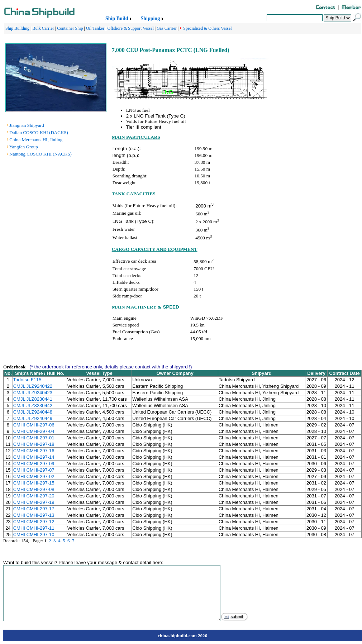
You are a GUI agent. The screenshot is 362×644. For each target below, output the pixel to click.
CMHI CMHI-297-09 (34, 464)
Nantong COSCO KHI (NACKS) (41, 154)
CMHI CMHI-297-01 (34, 438)
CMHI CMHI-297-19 (34, 502)
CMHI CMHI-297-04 (34, 431)
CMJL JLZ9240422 (33, 386)
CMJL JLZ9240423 (33, 393)
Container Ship (70, 28)
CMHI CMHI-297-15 (34, 483)
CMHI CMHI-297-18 (34, 444)
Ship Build (117, 18)
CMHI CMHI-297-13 (34, 515)
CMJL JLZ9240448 (33, 412)
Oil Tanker (95, 28)
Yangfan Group (24, 147)
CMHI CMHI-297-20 (34, 496)
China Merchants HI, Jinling (36, 140)
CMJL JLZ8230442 (33, 406)
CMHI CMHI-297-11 (34, 528)
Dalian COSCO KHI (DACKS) (39, 132)
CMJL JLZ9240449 (33, 418)
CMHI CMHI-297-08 (34, 489)
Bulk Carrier (43, 28)
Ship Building (17, 28)
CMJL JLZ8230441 (33, 399)
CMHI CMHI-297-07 (34, 470)
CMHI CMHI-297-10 (34, 535)
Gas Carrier (167, 28)
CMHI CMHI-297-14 (34, 457)
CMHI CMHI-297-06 (34, 425)
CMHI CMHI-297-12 (34, 522)
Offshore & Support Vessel (131, 28)
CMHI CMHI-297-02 (34, 476)
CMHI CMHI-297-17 (34, 509)
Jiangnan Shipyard (27, 125)
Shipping (150, 18)
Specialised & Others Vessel (207, 28)
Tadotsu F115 (27, 380)
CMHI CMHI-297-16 (34, 451)
